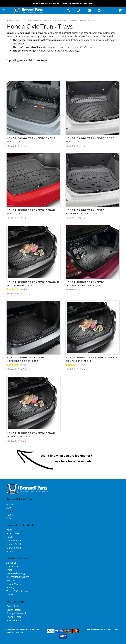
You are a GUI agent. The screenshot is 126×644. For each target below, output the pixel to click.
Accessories (13, 533)
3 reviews (24, 365)
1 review (24, 289)
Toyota (10, 515)
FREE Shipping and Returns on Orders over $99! (63, 3)
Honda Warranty (15, 584)
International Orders (18, 577)
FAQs (9, 570)
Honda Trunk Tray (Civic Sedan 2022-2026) (31, 212)
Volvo (9, 518)
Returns (11, 580)
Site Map (11, 595)
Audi (9, 508)
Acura (10, 504)
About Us (11, 563)
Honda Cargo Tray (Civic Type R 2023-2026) (31, 140)
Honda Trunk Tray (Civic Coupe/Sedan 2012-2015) (85, 284)
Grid (110, 75)
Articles (10, 551)
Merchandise (14, 548)
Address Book (14, 620)
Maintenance (14, 540)
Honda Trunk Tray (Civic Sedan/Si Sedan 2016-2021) (33, 284)
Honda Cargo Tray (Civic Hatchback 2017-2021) (26, 359)
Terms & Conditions (17, 591)
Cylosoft (115, 629)
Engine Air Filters (16, 544)
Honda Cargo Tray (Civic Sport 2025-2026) (90, 140)
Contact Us (12, 566)
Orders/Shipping (16, 573)
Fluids (10, 537)
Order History (14, 610)
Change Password (16, 613)
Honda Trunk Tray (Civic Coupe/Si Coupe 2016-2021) (92, 359)
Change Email (14, 617)
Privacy (10, 587)
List (117, 75)
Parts (9, 530)
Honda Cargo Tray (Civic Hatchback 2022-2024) (85, 212)
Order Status (13, 606)
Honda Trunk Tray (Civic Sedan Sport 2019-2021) (31, 435)
